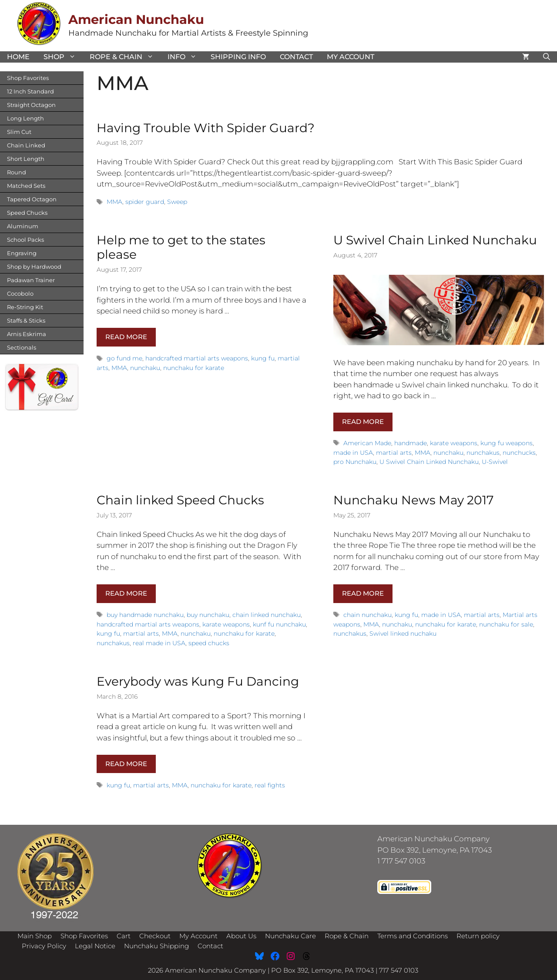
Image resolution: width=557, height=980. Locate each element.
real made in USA (159, 643)
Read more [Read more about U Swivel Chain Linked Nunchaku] (363, 422)
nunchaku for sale (506, 624)
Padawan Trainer (31, 280)
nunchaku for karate (194, 368)
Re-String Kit (25, 307)
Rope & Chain (125, 57)
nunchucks (519, 453)
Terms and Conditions (413, 936)
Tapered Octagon (32, 199)
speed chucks (209, 643)
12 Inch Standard (30, 91)
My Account (351, 57)
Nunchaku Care (290, 936)
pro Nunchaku (355, 462)
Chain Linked (26, 145)
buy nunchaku (208, 615)
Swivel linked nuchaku (403, 633)
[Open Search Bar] (547, 57)
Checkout (155, 936)
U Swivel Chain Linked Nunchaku (435, 240)
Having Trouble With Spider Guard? (206, 128)
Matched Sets (26, 186)
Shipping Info (238, 57)
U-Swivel (495, 462)
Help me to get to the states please (181, 247)
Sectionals (22, 347)
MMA (114, 202)
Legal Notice (95, 946)
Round (17, 172)
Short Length (26, 159)
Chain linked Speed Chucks (180, 500)
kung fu (263, 358)
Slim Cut (19, 132)
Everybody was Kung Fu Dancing (198, 681)
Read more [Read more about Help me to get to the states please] (126, 337)
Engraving (22, 253)
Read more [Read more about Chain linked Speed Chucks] (126, 593)
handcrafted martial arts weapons (197, 358)
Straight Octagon (31, 105)
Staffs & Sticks (26, 320)
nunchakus (483, 453)
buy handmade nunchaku (145, 615)
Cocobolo (20, 293)
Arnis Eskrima (27, 334)
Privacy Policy (44, 946)
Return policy (478, 936)
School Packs (25, 240)
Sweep (177, 202)
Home (18, 57)
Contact (296, 57)
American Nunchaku (136, 19)
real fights (270, 785)
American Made (367, 443)
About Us (241, 936)
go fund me (124, 358)
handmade (411, 443)
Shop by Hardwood (34, 267)
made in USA (353, 453)
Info (186, 57)
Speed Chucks (27, 213)
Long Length (25, 118)
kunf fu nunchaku (279, 624)
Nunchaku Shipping (156, 946)
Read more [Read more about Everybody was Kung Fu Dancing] (126, 764)
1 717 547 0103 (401, 861)
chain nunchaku (367, 615)
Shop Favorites (28, 78)
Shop (63, 57)
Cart (124, 936)
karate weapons (454, 443)
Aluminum (23, 226)
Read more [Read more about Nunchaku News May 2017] (363, 593)
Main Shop (35, 936)
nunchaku (145, 368)
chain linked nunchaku (267, 615)
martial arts (394, 453)
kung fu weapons (507, 443)
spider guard (145, 202)
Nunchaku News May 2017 (414, 500)
